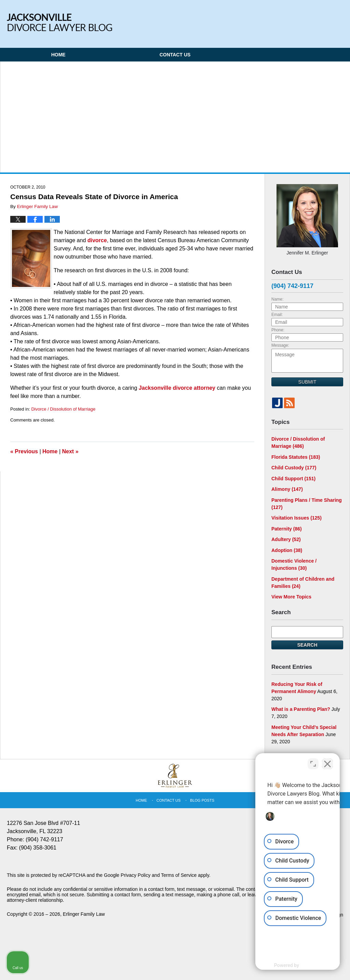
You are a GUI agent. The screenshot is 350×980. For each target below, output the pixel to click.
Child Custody (294, 468)
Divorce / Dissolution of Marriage (63, 409)
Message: (280, 345)
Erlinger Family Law (84, 914)
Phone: (278, 330)
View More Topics (291, 597)
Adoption (287, 550)
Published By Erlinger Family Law (303, 18)
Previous (24, 451)
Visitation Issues (297, 518)
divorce (97, 240)
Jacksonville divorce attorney (177, 388)
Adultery (286, 539)
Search (307, 645)
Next (70, 451)
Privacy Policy (136, 875)
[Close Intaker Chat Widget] (327, 762)
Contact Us (175, 55)
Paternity (287, 529)
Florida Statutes (296, 457)
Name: (277, 299)
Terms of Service (179, 875)
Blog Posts (202, 800)
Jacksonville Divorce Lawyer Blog (59, 22)
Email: (277, 315)
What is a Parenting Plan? (301, 709)
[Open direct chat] (313, 762)
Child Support (293, 479)
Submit (307, 382)
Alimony (287, 489)
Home (58, 55)
